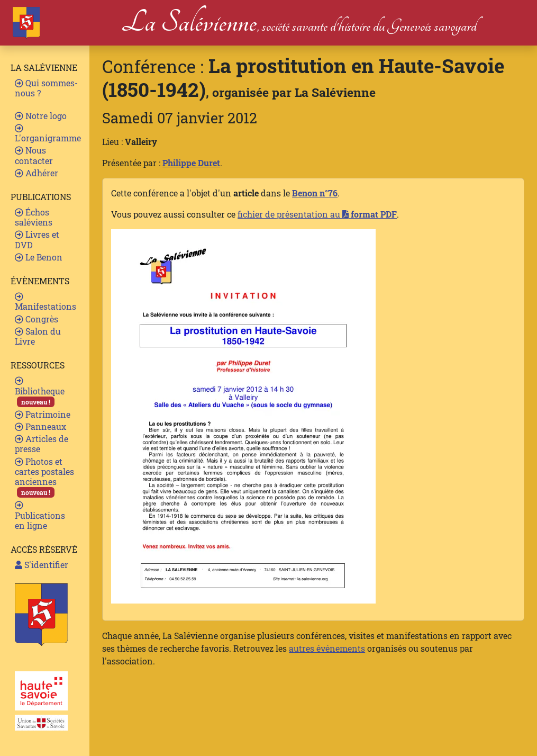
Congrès (37, 319)
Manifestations (45, 302)
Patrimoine (43, 414)
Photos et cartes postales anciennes (44, 477)
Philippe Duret (191, 163)
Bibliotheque (40, 392)
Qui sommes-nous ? (46, 88)
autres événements (327, 648)
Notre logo (41, 116)
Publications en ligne (40, 516)
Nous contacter (34, 155)
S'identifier (42, 565)
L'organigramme (48, 134)
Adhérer (37, 173)
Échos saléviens (34, 217)
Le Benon (39, 257)
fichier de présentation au (317, 214)
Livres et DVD (37, 239)
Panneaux (40, 426)
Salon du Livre (38, 336)
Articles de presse (42, 444)
